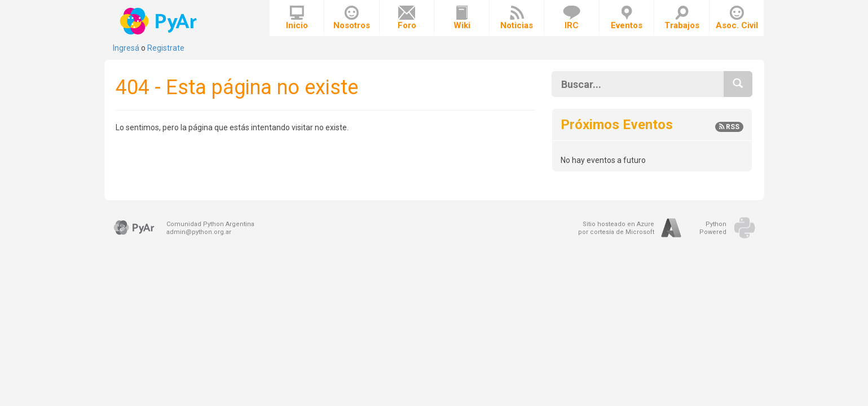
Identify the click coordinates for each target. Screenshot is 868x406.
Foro (407, 18)
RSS (729, 127)
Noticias (517, 18)
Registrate (166, 48)
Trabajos (682, 18)
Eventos (627, 18)
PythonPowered (713, 228)
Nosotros (352, 18)
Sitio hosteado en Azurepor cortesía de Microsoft (616, 228)
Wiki (462, 18)
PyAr (159, 21)
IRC (572, 18)
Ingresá (126, 48)
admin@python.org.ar (199, 232)
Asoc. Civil (737, 18)
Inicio (297, 18)
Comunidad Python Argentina (210, 224)
